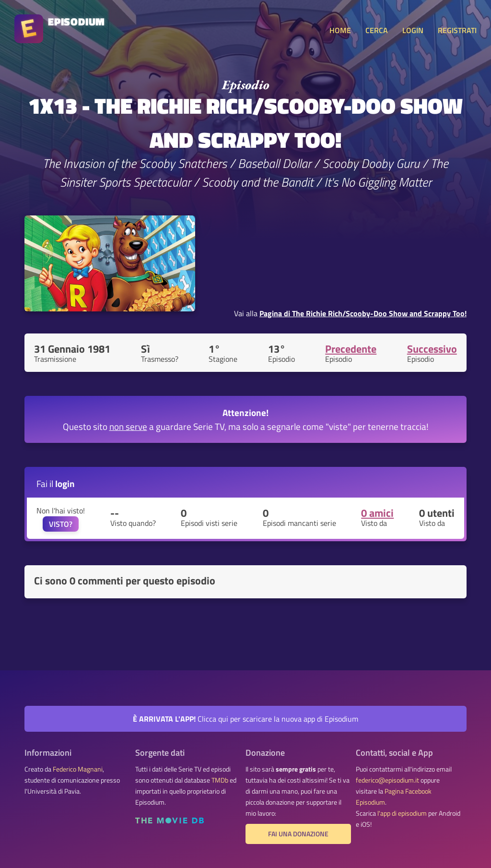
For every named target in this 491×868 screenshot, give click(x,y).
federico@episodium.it (387, 780)
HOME (340, 30)
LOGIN (413, 30)
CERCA (377, 30)
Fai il (56, 483)
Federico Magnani (78, 769)
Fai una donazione (298, 834)
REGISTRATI (457, 30)
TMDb (220, 780)
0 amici (377, 513)
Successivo (432, 349)
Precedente (351, 349)
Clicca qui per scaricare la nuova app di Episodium (245, 719)
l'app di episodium (402, 813)
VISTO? (61, 524)
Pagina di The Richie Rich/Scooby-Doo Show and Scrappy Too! (363, 313)
